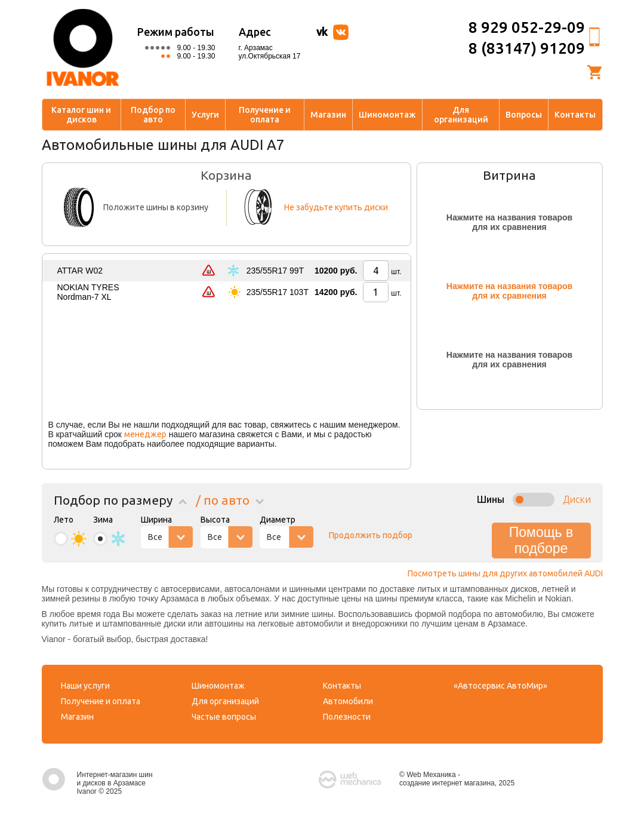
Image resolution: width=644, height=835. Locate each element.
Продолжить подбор (371, 535)
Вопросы (524, 115)
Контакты (575, 115)
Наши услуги (85, 686)
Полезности (347, 717)
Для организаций (461, 115)
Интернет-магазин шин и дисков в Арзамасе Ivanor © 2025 (97, 783)
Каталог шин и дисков (81, 115)
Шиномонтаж (387, 115)
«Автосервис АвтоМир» (500, 686)
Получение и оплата (265, 115)
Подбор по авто (153, 115)
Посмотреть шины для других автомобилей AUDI (505, 573)
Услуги (205, 115)
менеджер (145, 434)
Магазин (328, 115)
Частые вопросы (224, 717)
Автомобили (348, 701)
